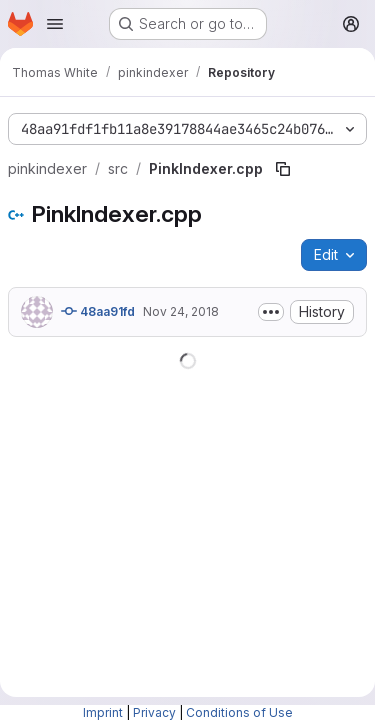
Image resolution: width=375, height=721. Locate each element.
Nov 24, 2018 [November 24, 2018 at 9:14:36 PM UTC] (181, 311)
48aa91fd (98, 311)
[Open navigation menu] (55, 24)
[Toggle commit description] (271, 312)
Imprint (103, 712)
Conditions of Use (239, 712)
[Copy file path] (283, 169)
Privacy (154, 712)
